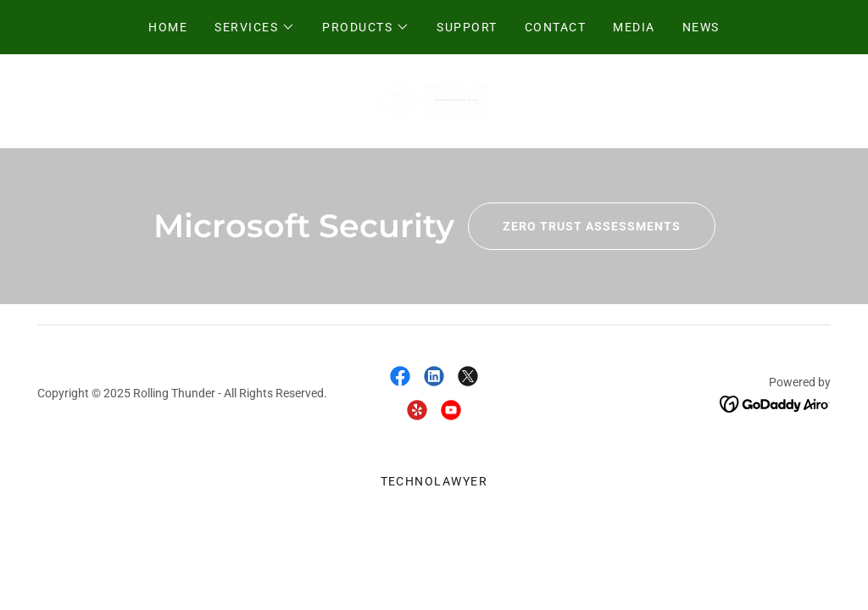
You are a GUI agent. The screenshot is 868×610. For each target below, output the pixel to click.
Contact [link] (556, 27)
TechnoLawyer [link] (434, 481)
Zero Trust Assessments (574, 226)
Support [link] (467, 27)
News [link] (701, 27)
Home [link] (168, 27)
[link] (434, 100)
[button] (255, 27)
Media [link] (634, 27)
